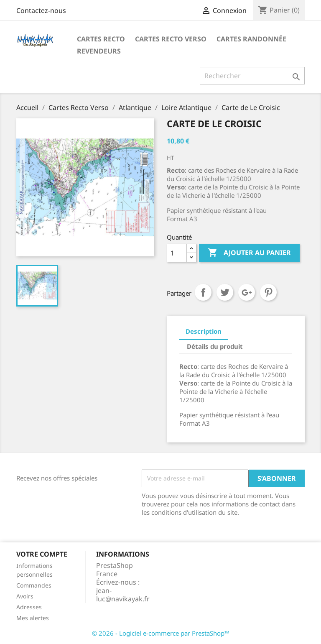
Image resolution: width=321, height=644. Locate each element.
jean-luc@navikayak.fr (123, 595)
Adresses (29, 607)
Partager (203, 292)
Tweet (225, 292)
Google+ (247, 292)
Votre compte (42, 554)
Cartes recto (101, 39)
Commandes (34, 585)
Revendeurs (99, 51)
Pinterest (268, 292)
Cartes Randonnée (251, 39)
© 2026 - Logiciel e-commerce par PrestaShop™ (161, 633)
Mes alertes (33, 618)
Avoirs (25, 596)
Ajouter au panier (249, 253)
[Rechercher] (252, 76)
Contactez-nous (41, 10)
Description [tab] (204, 331)
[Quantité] (177, 253)
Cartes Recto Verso (171, 39)
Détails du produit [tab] (215, 346)
